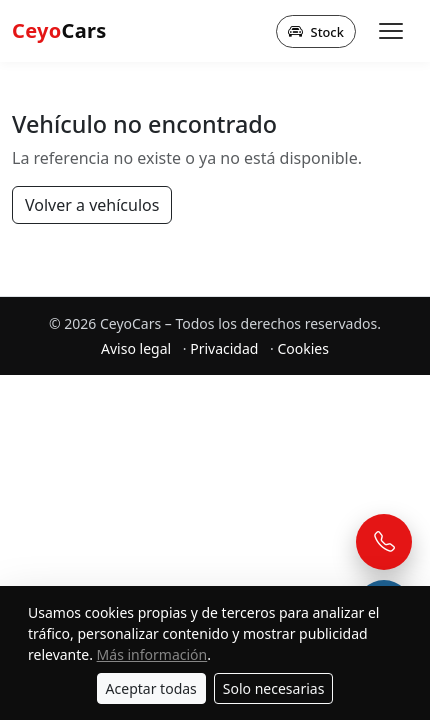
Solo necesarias (274, 688)
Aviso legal (136, 348)
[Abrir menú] (391, 31)
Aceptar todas (151, 688)
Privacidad (224, 348)
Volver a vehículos (92, 205)
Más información (152, 654)
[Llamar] (384, 542)
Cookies (302, 348)
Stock (316, 31)
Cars (59, 30)
